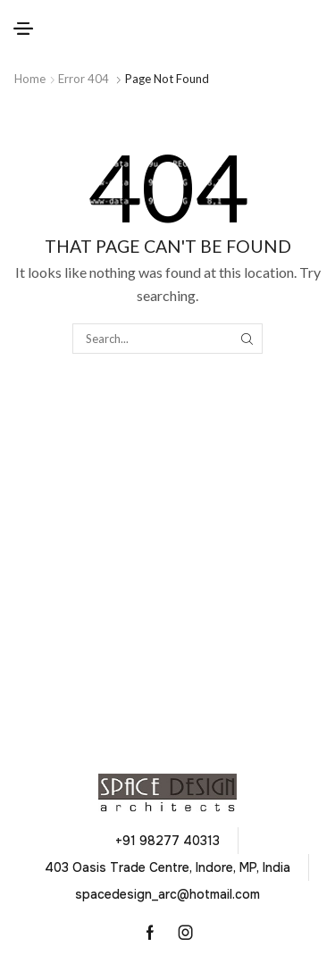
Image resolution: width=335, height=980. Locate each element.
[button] (23, 29)
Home (30, 79)
